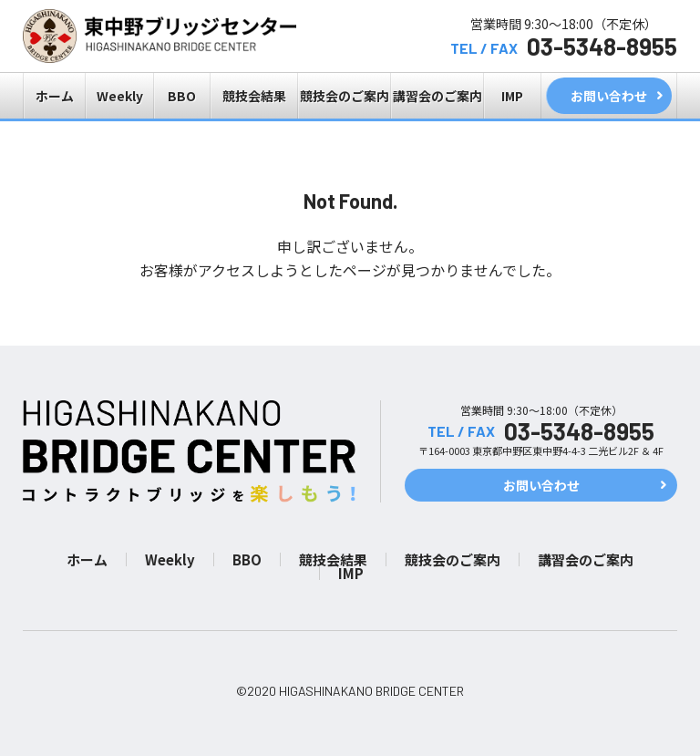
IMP (512, 96)
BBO (182, 96)
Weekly (120, 96)
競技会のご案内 (345, 96)
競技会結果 (254, 96)
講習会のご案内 (437, 96)
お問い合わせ (609, 96)
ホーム (55, 96)
